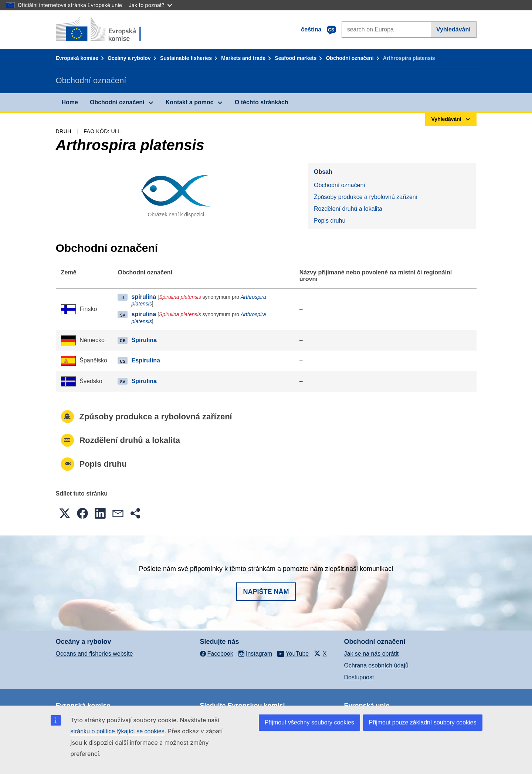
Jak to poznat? (150, 5)
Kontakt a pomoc (190, 102)
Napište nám (266, 592)
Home (70, 102)
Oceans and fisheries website (94, 654)
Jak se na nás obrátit (372, 654)
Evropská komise (77, 58)
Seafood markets (296, 58)
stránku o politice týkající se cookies (118, 731)
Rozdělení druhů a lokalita (348, 209)
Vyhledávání (453, 29)
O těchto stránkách (262, 102)
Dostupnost (359, 677)
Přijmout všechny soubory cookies (309, 722)
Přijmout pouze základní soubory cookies (423, 722)
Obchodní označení (350, 58)
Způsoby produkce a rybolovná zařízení (366, 197)
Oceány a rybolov (129, 58)
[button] (65, 513)
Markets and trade (243, 58)
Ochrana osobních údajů (376, 665)
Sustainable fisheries (186, 58)
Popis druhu (330, 221)
